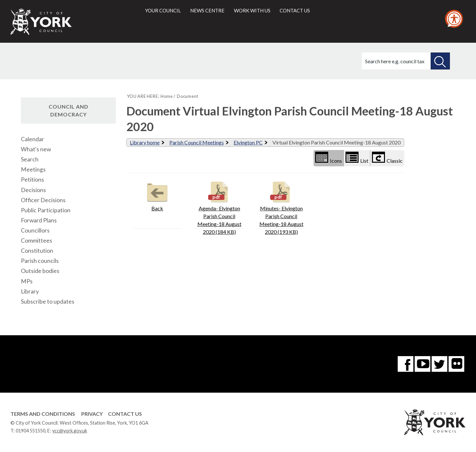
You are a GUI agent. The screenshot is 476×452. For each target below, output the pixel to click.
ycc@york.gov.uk (70, 431)
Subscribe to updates (48, 301)
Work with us (252, 10)
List (357, 158)
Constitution (37, 251)
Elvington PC (248, 142)
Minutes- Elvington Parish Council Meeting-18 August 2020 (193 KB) (281, 207)
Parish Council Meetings (197, 142)
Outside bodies (40, 271)
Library (30, 291)
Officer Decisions (43, 200)
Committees (37, 241)
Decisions (33, 190)
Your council (163, 10)
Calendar (32, 139)
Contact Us (125, 414)
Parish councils (40, 261)
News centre (207, 10)
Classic (387, 158)
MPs (27, 281)
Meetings (33, 169)
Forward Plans (39, 220)
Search (30, 159)
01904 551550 (31, 431)
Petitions (32, 180)
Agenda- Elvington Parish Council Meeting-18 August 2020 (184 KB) (219, 207)
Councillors (35, 230)
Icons (329, 158)
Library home (145, 142)
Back (157, 196)
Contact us (295, 10)
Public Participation (46, 210)
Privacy (92, 414)
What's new (36, 149)
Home (167, 96)
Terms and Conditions (43, 414)
